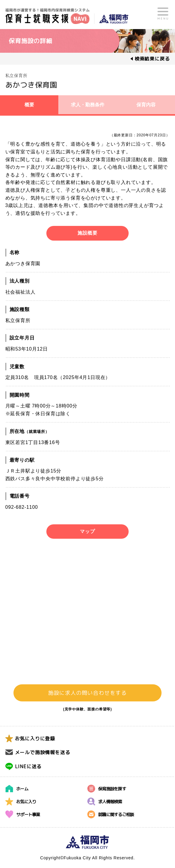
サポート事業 (28, 814)
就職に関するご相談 (116, 814)
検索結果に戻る (152, 59)
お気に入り (26, 801)
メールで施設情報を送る (43, 752)
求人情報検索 (110, 801)
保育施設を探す (112, 788)
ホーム (22, 788)
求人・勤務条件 (88, 105)
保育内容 (146, 105)
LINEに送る (28, 766)
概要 (29, 105)
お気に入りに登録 (35, 739)
